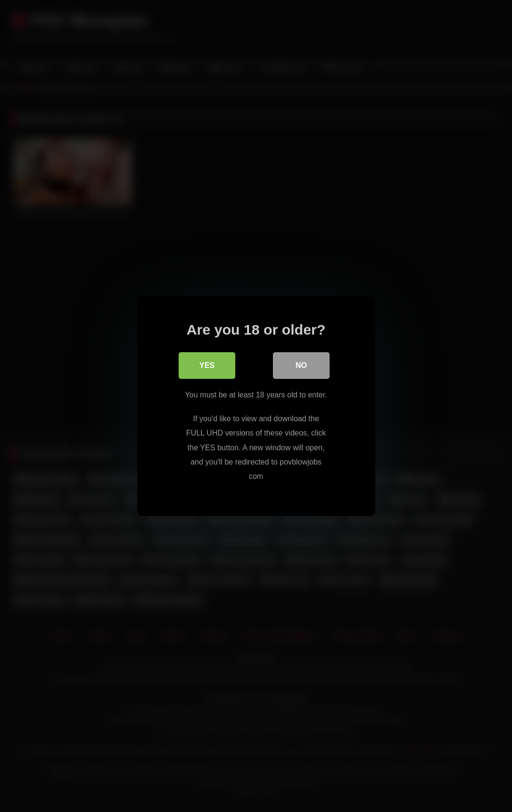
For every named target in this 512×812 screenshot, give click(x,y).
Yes (207, 365)
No (301, 365)
